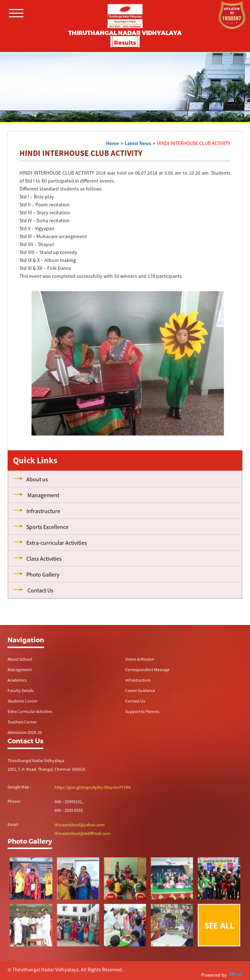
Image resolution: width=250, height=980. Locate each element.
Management (20, 670)
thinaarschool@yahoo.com (80, 825)
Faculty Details (21, 690)
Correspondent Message (147, 670)
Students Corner (23, 701)
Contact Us (135, 701)
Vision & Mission (140, 659)
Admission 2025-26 (25, 732)
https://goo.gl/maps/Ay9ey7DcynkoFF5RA (93, 787)
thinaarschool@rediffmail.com (82, 833)
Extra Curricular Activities (30, 711)
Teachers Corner (22, 722)
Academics (17, 680)
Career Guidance (140, 690)
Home (113, 143)
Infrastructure (138, 680)
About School (20, 659)
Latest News (138, 143)
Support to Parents (142, 711)
